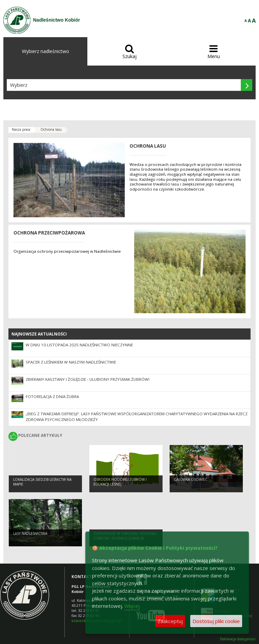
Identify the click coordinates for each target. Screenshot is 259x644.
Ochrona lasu (51, 129)
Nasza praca (21, 129)
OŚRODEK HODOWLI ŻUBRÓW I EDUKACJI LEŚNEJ (120, 482)
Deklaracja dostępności (238, 639)
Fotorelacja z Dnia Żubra (52, 397)
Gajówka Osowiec (191, 479)
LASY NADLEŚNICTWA (30, 534)
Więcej (132, 606)
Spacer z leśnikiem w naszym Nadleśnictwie (71, 362)
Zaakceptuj (170, 621)
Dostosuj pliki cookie (216, 621)
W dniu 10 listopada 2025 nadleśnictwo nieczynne (79, 345)
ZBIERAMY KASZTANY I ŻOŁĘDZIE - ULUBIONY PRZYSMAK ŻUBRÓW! (88, 379)
